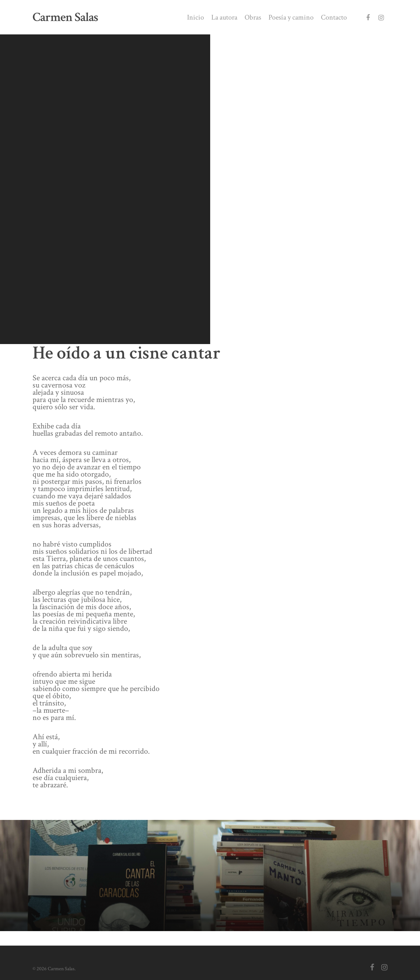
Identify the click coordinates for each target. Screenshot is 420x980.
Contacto (334, 17)
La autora (224, 17)
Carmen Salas (65, 17)
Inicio (196, 17)
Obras (253, 17)
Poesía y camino (291, 17)
